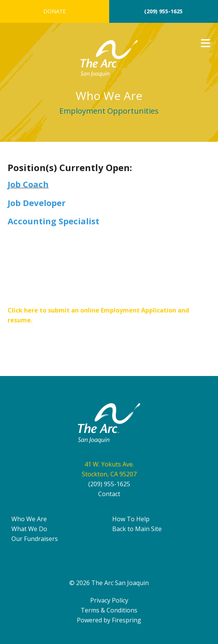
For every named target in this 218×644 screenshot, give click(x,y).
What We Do (29, 529)
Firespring (127, 620)
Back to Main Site (137, 529)
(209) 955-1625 (163, 11)
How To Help (131, 519)
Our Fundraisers (35, 539)
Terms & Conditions (109, 610)
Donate (55, 11)
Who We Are (29, 519)
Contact (109, 494)
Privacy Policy (109, 600)
